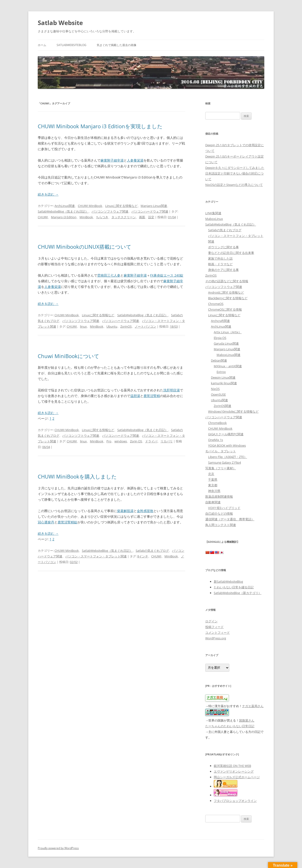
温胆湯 (135, 396)
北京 (211, 474)
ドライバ (151, 441)
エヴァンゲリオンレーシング (234, 771)
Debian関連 (219, 360)
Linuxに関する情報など (121, 206)
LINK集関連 (213, 213)
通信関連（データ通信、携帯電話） (230, 519)
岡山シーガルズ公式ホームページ (237, 777)
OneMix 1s (216, 440)
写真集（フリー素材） (221, 468)
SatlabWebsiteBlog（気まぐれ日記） (63, 211)
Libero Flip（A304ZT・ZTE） (228, 457)
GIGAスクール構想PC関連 (226, 434)
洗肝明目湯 (172, 390)
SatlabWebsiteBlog (71, 45)
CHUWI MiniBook (90, 206)
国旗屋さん (247, 720)
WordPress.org (216, 638)
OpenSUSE (218, 394)
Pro (109, 441)
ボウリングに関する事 (223, 247)
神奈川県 (214, 491)
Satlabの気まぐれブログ (152, 551)
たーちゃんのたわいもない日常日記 (230, 726)
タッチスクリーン (124, 217)
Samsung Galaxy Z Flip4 (224, 462)
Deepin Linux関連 (223, 377)
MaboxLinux (214, 219)
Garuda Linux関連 (226, 343)
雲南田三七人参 (109, 275)
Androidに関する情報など (226, 292)
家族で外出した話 (220, 258)
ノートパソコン (145, 326)
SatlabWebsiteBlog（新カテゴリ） (238, 593)
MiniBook (86, 217)
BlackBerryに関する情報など (228, 298)
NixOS (215, 389)
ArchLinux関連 (65, 206)
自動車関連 (213, 502)
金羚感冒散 (145, 511)
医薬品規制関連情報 (219, 496)
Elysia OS (220, 338)
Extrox (221, 372)
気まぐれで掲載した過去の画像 (117, 45)
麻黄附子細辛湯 (112, 160)
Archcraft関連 (220, 321)
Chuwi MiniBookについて (69, 356)
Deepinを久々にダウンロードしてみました (235, 168)
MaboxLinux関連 (229, 355)
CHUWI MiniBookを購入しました (77, 476)
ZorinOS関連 (222, 406)
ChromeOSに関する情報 (225, 309)
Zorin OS (136, 441)
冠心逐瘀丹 (46, 522)
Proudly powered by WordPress (58, 848)
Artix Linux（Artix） (228, 332)
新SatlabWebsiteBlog (228, 582)
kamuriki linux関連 (224, 383)
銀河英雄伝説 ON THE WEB (232, 766)
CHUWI (43, 217)
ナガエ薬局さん (253, 706)
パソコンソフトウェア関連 (110, 211)
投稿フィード (214, 627)
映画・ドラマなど (220, 264)
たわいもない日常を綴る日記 (234, 587)
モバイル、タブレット (221, 451)
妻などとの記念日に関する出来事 (231, 253)
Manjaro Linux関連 (154, 206)
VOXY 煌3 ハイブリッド (224, 508)
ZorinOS (126, 326)
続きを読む (48, 194)
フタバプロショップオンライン (235, 801)
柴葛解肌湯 (125, 511)
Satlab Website (60, 23)
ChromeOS (216, 304)
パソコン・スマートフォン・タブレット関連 (96, 556)
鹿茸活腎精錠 (67, 522)
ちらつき (102, 217)
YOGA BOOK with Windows (227, 445)
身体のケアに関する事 (223, 270)
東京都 (213, 485)
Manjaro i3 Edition (64, 217)
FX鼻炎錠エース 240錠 (167, 275)
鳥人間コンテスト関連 (221, 525)
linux (83, 326)
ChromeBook (217, 423)
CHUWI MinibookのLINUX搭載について (85, 247)
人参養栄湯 (135, 160)
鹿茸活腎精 (152, 396)
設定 (151, 217)
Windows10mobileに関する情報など (233, 411)
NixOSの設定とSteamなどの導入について (234, 185)
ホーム (42, 45)
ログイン (211, 621)
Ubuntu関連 (219, 400)
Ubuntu (112, 326)
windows (121, 441)
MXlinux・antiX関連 (228, 366)
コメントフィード (218, 633)
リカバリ (167, 441)
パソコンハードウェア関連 (150, 211)
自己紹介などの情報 (219, 513)
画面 (142, 217)
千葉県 (213, 479)
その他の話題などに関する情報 (227, 281)
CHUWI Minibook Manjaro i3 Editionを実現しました (100, 126)
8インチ (143, 556)
